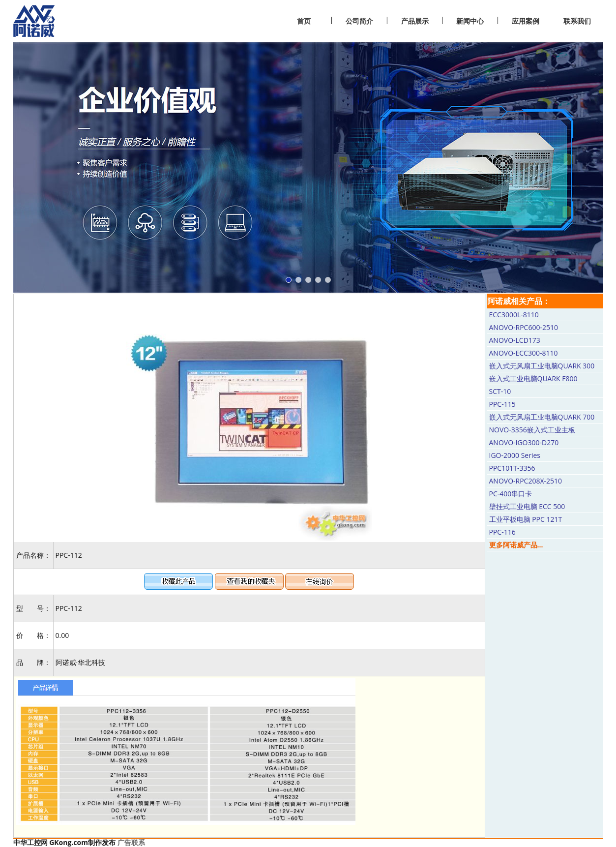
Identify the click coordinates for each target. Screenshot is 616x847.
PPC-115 (502, 404)
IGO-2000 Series (515, 455)
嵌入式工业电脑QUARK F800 (533, 378)
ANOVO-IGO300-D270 (524, 442)
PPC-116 (502, 532)
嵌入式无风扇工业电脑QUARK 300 (542, 366)
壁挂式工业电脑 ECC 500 (527, 506)
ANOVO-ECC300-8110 (524, 353)
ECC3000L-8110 (514, 315)
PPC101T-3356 (512, 468)
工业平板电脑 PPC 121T (526, 519)
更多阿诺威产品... (516, 545)
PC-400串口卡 (511, 494)
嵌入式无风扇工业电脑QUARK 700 (542, 417)
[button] (289, 280)
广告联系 (131, 842)
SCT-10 (500, 391)
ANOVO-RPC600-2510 (524, 327)
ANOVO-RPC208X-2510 (526, 481)
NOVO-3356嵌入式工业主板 (532, 430)
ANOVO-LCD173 (515, 340)
